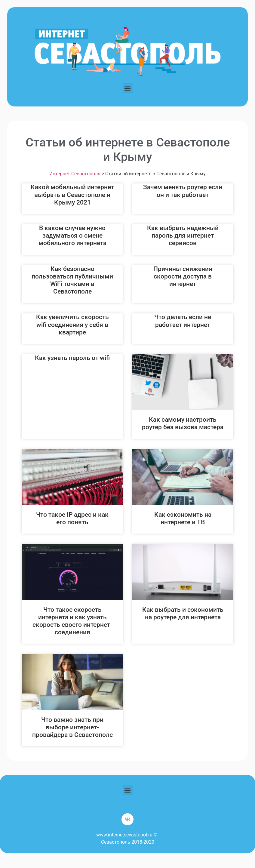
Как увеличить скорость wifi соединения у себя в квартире (72, 325)
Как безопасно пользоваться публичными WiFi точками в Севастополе (72, 280)
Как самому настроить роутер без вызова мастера (183, 423)
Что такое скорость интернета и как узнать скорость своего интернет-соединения (72, 621)
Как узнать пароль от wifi (72, 358)
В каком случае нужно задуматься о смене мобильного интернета (72, 235)
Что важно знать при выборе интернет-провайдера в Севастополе (72, 727)
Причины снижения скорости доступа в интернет (183, 276)
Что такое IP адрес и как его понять (72, 518)
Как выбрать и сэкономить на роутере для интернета (183, 613)
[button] (128, 88)
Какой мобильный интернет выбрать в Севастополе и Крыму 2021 (72, 195)
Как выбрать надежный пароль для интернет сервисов (183, 235)
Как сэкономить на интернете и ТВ (183, 518)
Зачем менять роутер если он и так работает (183, 191)
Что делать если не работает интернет (183, 321)
